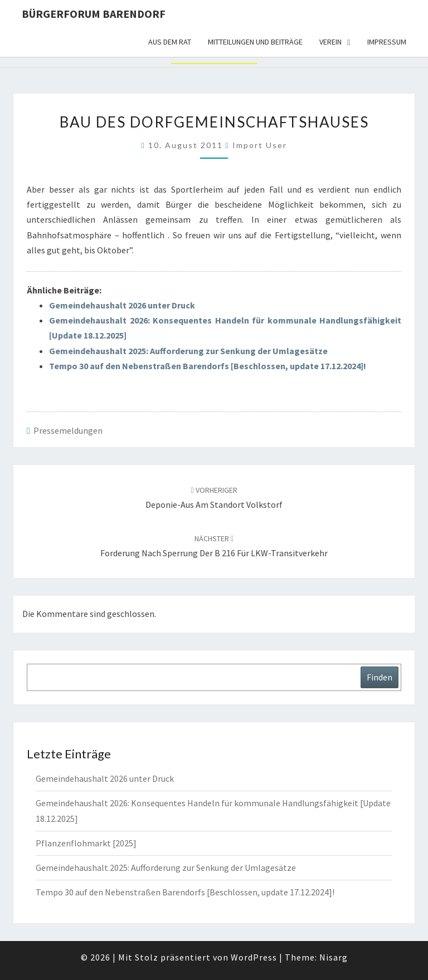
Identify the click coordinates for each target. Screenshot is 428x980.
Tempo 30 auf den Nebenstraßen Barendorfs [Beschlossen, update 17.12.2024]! (208, 366)
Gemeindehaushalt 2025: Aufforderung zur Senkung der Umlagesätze (188, 351)
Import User (260, 145)
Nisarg (334, 957)
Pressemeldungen (68, 430)
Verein (330, 42)
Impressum (387, 42)
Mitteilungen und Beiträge (255, 42)
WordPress (254, 957)
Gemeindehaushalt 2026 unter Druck (122, 305)
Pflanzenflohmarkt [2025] (86, 843)
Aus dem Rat (170, 42)
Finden (380, 677)
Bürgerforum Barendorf (94, 14)
